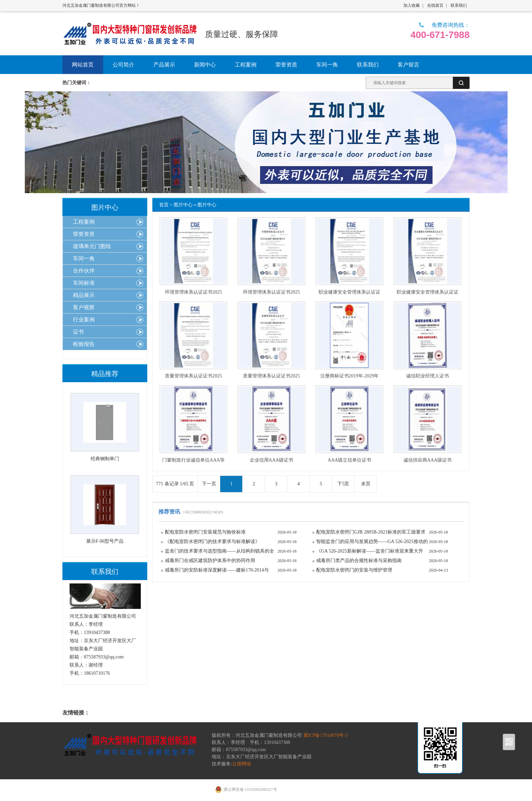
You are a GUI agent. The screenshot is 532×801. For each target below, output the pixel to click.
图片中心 (183, 205)
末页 (366, 484)
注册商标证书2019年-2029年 (350, 376)
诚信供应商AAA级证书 (427, 460)
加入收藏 (412, 5)
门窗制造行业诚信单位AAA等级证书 (193, 460)
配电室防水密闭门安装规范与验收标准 (205, 532)
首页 (164, 205)
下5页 (343, 484)
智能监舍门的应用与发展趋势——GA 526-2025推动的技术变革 (372, 543)
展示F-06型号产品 (105, 541)
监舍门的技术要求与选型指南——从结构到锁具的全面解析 (220, 552)
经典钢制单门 (105, 459)
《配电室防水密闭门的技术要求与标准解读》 (212, 542)
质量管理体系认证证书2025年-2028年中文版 (271, 376)
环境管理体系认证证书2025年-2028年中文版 (271, 292)
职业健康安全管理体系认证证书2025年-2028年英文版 (349, 292)
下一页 (209, 484)
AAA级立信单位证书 (349, 460)
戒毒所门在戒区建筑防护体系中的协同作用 (210, 561)
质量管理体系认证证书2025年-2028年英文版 (193, 376)
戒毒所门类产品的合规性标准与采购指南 (359, 561)
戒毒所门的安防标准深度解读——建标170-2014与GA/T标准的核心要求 (217, 571)
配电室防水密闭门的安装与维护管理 (354, 570)
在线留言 (435, 5)
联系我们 (459, 5)
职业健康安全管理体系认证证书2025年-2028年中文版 (427, 292)
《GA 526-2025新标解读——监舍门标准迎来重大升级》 (370, 552)
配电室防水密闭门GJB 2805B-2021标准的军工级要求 (371, 532)
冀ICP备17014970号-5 (326, 735)
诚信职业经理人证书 (427, 376)
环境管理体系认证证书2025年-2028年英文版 (193, 292)
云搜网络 (242, 764)
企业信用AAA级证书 (271, 460)
